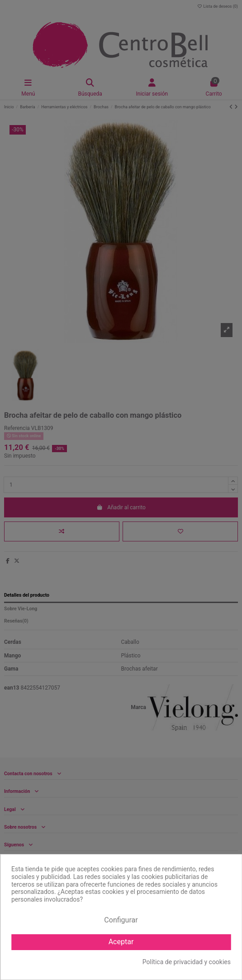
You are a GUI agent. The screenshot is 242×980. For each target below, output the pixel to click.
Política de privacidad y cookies (187, 962)
